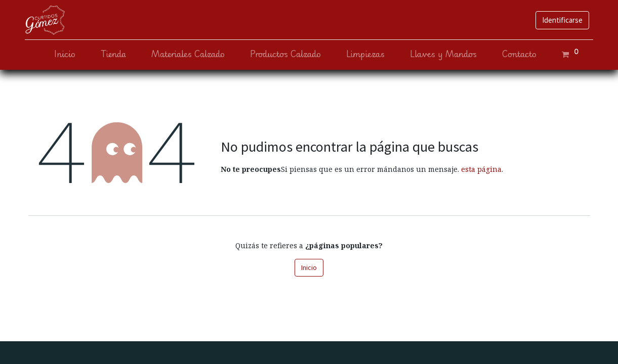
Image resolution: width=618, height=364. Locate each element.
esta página (481, 169)
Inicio (309, 267)
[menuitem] (62, 54)
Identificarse (559, 20)
